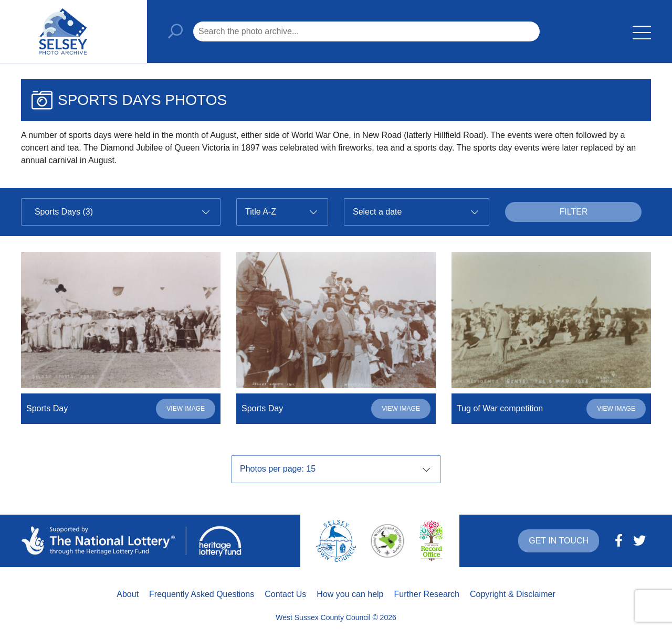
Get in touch (559, 541)
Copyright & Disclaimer (513, 594)
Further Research (427, 594)
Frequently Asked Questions (202, 594)
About (128, 594)
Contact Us (285, 594)
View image (186, 409)
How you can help (350, 594)
